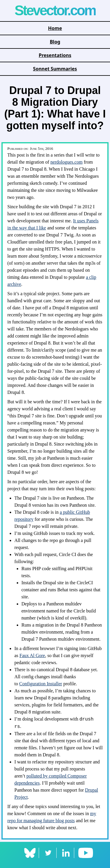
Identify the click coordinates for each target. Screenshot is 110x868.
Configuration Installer (40, 684)
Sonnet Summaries (55, 69)
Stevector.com (55, 10)
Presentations (55, 55)
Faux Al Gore (32, 655)
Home (55, 28)
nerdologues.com (67, 162)
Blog (55, 42)
